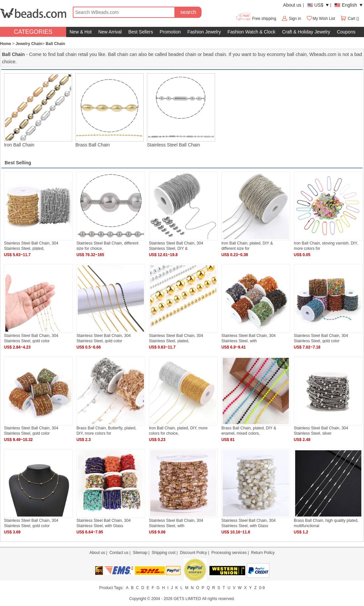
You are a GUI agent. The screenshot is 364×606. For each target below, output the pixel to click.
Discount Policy (193, 553)
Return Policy (263, 553)
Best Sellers (141, 32)
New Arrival (110, 32)
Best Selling (18, 163)
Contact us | (121, 553)
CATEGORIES (33, 32)
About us (292, 5)
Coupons (346, 32)
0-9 (262, 588)
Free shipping (256, 19)
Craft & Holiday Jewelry (306, 32)
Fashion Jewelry (204, 32)
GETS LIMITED (187, 599)
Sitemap (140, 553)
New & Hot (81, 32)
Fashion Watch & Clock (251, 32)
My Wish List (321, 19)
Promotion (170, 32)
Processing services (229, 553)
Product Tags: (111, 588)
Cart (348, 19)
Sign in (295, 19)
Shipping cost (163, 553)
